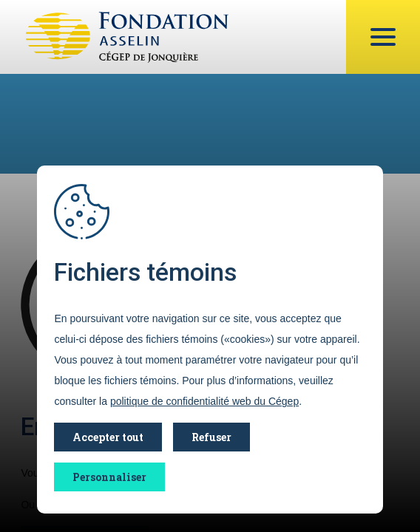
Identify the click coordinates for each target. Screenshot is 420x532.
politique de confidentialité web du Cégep (204, 401)
